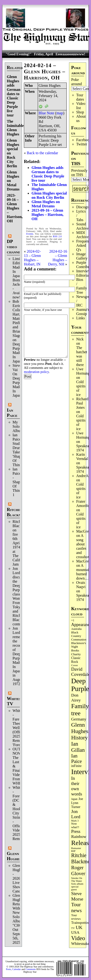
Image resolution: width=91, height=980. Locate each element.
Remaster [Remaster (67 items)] (76, 848)
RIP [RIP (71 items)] (73, 851)
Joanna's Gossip (83, 312)
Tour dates (80, 97)
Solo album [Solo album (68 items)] (77, 884)
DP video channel (15, 247)
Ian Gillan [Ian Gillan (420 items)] (78, 747)
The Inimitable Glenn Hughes (15, 128)
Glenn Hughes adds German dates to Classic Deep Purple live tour (14, 96)
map (60, 113)
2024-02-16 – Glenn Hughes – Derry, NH (58, 258)
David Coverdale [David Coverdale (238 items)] (81, 672)
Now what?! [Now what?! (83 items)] (75, 825)
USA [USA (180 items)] (75, 932)
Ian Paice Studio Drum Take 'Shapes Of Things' (18, 450)
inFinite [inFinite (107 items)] (76, 766)
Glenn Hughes (14, 856)
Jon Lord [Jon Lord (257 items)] (76, 814)
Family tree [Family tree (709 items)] (80, 710)
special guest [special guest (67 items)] (75, 888)
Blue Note (46, 113)
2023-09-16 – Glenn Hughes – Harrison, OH (15, 208)
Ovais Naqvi (81, 585)
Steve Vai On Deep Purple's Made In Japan (19, 380)
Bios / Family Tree (82, 286)
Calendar (16, 969)
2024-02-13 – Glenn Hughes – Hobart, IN (32, 258)
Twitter (82, 144)
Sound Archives (83, 226)
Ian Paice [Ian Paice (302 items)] (77, 759)
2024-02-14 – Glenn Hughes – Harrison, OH (45, 72)
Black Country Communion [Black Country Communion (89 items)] (79, 636)
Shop (80, 112)
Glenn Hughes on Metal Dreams (46, 204)
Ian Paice (12, 413)
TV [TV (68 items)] (73, 928)
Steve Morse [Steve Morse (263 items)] (77, 896)
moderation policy (36, 372)
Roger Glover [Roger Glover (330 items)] (78, 871)
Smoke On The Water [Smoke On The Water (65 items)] (77, 879)
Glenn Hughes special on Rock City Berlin (49, 195)
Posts (8, 969)
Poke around (76, 82)
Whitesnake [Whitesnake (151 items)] (80, 944)
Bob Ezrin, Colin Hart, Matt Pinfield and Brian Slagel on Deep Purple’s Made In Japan (19, 331)
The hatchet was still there (82, 356)
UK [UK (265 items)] (79, 927)
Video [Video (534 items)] (78, 938)
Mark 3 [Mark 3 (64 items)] (75, 821)
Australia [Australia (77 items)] (76, 629)
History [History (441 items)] (79, 738)
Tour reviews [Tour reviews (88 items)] (76, 917)
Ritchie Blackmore (18, 512)
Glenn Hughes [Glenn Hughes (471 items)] (80, 728)
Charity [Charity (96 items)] (76, 654)
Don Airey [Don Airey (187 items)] (76, 698)
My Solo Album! (19, 426)
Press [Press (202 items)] (76, 831)
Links (80, 318)
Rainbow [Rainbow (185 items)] (79, 836)
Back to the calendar (42, 153)
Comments (31, 969)
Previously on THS (79, 173)
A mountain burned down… (83, 572)
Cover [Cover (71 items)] (75, 665)
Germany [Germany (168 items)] (79, 719)
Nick (80, 339)
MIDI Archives (83, 235)
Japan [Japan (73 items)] (74, 799)
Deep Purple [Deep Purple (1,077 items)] (80, 685)
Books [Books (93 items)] (75, 650)
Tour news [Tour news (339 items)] (76, 908)
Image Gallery (82, 256)
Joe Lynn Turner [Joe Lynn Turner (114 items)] (77, 803)
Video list (81, 106)
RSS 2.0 (57, 236)
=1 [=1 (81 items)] (73, 620)
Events (30, 234)
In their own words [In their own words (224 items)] (77, 786)
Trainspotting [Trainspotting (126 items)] (81, 923)
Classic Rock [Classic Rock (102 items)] (76, 660)
